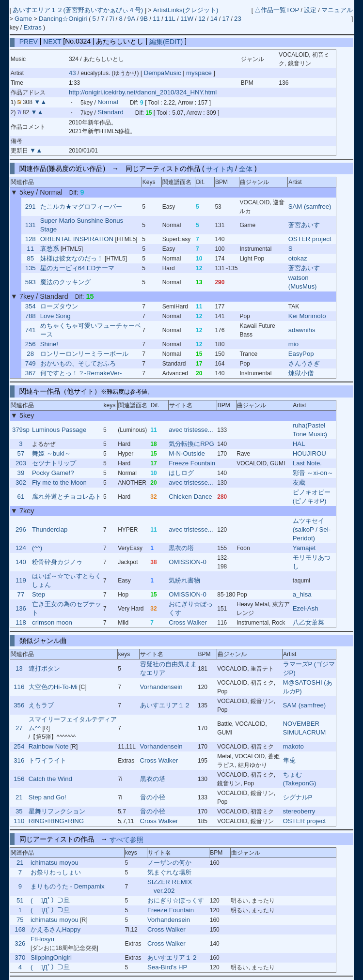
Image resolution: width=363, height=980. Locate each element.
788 (31, 316)
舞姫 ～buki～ (51, 453)
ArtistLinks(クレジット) (186, 10)
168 (20, 929)
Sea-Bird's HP (167, 967)
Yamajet (304, 548)
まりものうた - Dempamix (68, 886)
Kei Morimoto (307, 316)
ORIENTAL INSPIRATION (77, 239)
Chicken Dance (190, 497)
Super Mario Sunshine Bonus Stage (82, 225)
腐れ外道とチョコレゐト (67, 497)
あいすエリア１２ (165, 705)
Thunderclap (50, 529)
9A (131, 19)
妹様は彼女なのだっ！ (72, 258)
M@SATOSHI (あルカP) (308, 687)
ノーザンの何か (169, 863)
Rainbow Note (49, 746)
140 (21, 562)
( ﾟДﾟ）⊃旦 (50, 900)
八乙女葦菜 (308, 622)
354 (31, 306)
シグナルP (298, 797)
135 (31, 268)
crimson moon (52, 622)
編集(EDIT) (166, 41)
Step (39, 594)
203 (21, 463)
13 (19, 668)
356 (19, 705)
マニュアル (337, 10)
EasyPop (301, 354)
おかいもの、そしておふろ (78, 363)
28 (30, 354)
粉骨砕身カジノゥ (57, 562)
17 (226, 19)
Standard (110, 113)
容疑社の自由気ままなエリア (168, 668)
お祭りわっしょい (56, 872)
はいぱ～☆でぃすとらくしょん (67, 580)
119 (21, 580)
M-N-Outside (187, 453)
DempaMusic (164, 73)
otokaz (298, 258)
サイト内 (220, 168)
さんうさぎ (304, 363)
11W (187, 19)
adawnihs (302, 330)
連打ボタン (44, 668)
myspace (199, 73)
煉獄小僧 (301, 373)
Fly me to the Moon (59, 482)
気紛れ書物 (184, 580)
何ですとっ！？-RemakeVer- (81, 373)
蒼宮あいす (304, 225)
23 (238, 19)
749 (31, 363)
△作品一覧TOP (277, 10)
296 (21, 529)
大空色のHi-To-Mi (53, 687)
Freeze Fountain (192, 463)
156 (19, 779)
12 (202, 19)
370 (20, 957)
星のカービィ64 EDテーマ (78, 268)
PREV (29, 41)
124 (21, 548)
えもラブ (41, 705)
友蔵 (299, 482)
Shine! (49, 344)
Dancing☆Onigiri (64, 19)
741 (31, 330)
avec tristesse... (191, 430)
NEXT (52, 41)
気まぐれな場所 (169, 872)
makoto (293, 746)
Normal (108, 102)
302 (21, 482)
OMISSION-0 (188, 562)
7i (111, 19)
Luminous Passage (59, 430)
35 (19, 811)
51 (20, 900)
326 (20, 943)
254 (19, 746)
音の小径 (153, 797)
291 (31, 207)
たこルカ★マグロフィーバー (81, 207)
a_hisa (302, 594)
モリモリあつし (312, 562)
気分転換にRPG (191, 444)
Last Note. (307, 463)
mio (293, 344)
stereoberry (299, 811)
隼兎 (289, 760)
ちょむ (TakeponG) (300, 779)
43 (72, 73)
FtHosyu (42, 939)
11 (156, 19)
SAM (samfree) (310, 207)
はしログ (181, 473)
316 (19, 760)
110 (19, 821)
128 (31, 239)
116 (19, 687)
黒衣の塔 (181, 548)
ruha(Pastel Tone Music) (310, 430)
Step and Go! (47, 797)
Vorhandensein (161, 687)
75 (20, 920)
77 (21, 594)
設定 (310, 10)
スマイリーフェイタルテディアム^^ (73, 724)
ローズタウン (59, 306)
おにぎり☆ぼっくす (191, 608)
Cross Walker (188, 622)
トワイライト (47, 760)
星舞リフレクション (57, 811)
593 (31, 282)
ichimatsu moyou (55, 863)
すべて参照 (126, 839)
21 (19, 797)
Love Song (55, 316)
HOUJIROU (309, 453)
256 (31, 344)
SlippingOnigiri (51, 957)
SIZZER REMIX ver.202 (170, 886)
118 (21, 622)
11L (170, 19)
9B (144, 19)
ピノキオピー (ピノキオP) (312, 497)
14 (214, 19)
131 (31, 225)
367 (31, 373)
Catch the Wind (50, 779)
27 (19, 728)
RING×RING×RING (56, 821)
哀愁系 (50, 249)
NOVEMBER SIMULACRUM (305, 728)
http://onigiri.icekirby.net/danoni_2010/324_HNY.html (143, 92)
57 (21, 453)
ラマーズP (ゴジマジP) (309, 668)
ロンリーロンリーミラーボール (84, 354)
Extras (32, 27)
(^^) (37, 548)
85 (30, 258)
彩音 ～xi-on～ (313, 473)
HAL (299, 444)
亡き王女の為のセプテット (67, 608)
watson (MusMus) (303, 282)
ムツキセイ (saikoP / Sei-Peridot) (312, 529)
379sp (21, 430)
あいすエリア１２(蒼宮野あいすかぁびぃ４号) (79, 10)
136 (21, 608)
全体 (246, 168)
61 (21, 497)
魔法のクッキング (65, 282)
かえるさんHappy (55, 929)
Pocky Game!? (53, 473)
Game (24, 19)
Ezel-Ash (306, 608)
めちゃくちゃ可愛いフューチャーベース (91, 330)
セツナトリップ (54, 463)
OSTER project (310, 239)
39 (21, 473)
